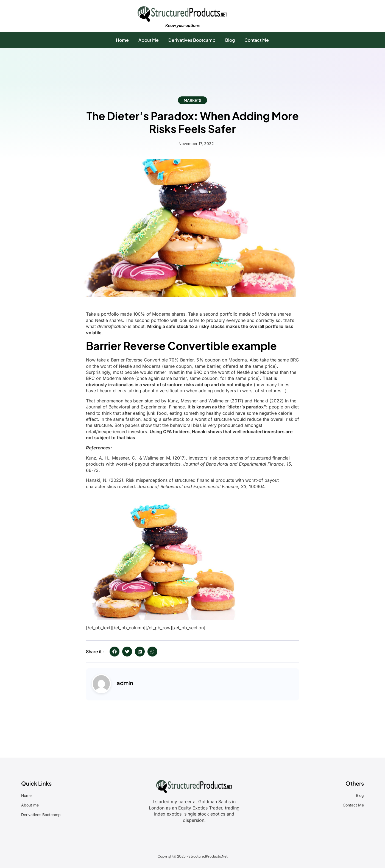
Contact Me (257, 40)
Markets (193, 100)
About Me (149, 40)
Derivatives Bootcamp (192, 40)
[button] (115, 652)
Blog (230, 40)
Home (122, 40)
